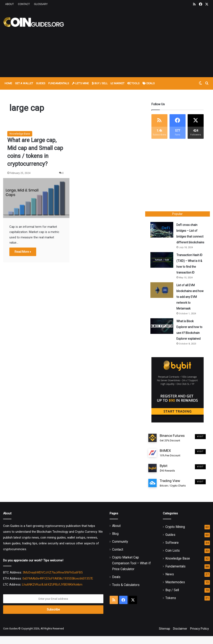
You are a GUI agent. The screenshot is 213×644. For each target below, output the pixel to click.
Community (120, 549)
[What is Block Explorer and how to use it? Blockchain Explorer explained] (163, 333)
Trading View (173, 491)
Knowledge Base (20, 134)
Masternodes (175, 590)
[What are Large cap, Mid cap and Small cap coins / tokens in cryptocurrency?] (36, 198)
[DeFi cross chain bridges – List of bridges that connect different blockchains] (163, 231)
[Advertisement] (143, 42)
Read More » (23, 252)
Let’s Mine (80, 83)
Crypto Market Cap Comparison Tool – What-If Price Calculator (131, 571)
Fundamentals (59, 83)
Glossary (41, 4)
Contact (24, 4)
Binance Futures (172, 446)
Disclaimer (180, 637)
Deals (149, 83)
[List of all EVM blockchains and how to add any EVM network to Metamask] (163, 297)
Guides (41, 83)
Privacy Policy (199, 637)
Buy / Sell (100, 83)
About (9, 4)
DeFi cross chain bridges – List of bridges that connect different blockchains (189, 238)
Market (118, 83)
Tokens (171, 606)
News (170, 582)
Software (172, 550)
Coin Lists (173, 558)
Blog (115, 542)
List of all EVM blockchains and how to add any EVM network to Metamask (188, 304)
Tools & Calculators (126, 593)
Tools (133, 83)
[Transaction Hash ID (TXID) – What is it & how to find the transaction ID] (163, 267)
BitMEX (170, 461)
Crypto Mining (175, 535)
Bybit (167, 476)
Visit (200, 444)
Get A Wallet (24, 83)
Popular (177, 214)
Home (8, 83)
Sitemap (165, 637)
